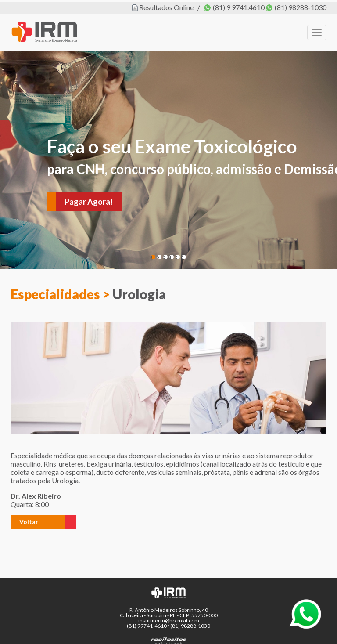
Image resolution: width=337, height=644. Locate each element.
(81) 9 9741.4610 (239, 5)
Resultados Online (166, 5)
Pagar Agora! (89, 200)
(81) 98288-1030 (301, 5)
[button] (38, 520)
